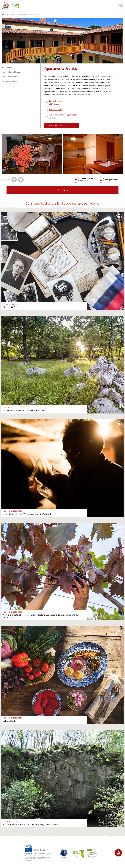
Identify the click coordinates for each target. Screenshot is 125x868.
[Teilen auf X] (21, 180)
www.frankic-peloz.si (57, 125)
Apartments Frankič (34, 15)
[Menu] (121, 5)
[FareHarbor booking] (118, 853)
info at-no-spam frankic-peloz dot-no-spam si (63, 116)
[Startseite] (5, 5)
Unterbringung (21, 15)
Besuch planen (10, 15)
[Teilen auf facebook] (14, 180)
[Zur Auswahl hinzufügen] (85, 180)
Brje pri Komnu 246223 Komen (56, 103)
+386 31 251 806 (55, 109)
